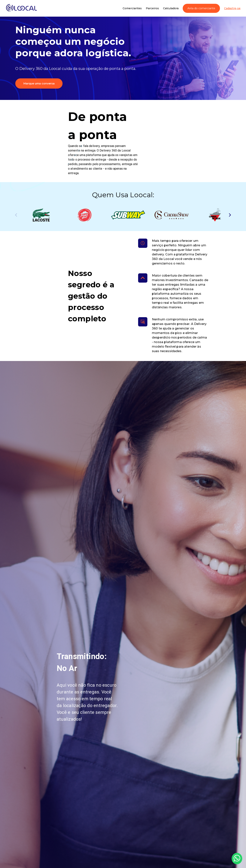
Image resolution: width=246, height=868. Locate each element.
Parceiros (152, 8)
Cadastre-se (232, 8)
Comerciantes (132, 8)
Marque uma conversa (39, 83)
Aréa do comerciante (201, 8)
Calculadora (171, 8)
